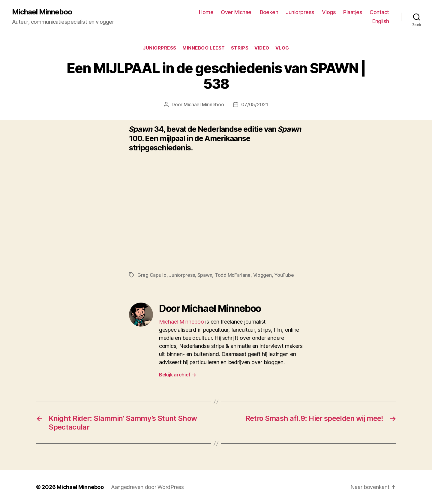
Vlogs (329, 12)
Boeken (269, 12)
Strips (240, 48)
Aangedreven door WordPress (147, 487)
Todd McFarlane (233, 275)
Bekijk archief (178, 375)
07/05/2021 (255, 104)
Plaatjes (353, 12)
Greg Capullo (152, 275)
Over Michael (237, 12)
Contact (379, 12)
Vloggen (262, 275)
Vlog (282, 48)
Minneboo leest (204, 48)
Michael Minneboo (42, 12)
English (381, 21)
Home (206, 12)
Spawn (205, 275)
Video (262, 48)
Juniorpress (300, 12)
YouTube (284, 275)
